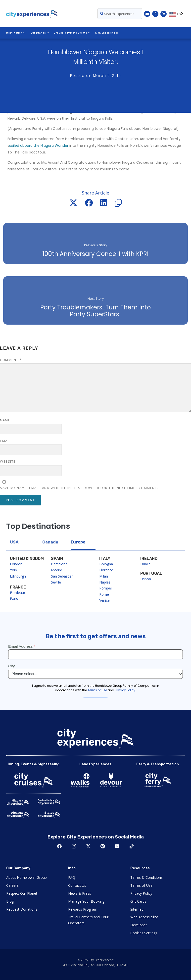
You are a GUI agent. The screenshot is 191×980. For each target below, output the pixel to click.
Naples (105, 582)
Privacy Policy (141, 893)
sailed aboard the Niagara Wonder (39, 146)
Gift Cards (138, 901)
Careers (12, 885)
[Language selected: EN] (177, 14)
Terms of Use (141, 885)
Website (8, 461)
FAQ (72, 877)
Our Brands (40, 33)
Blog (10, 901)
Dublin (145, 564)
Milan (104, 576)
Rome (104, 594)
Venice (104, 600)
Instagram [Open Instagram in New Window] (74, 846)
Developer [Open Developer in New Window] (139, 925)
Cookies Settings (144, 933)
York (14, 570)
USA (14, 542)
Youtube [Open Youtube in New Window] (117, 846)
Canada (50, 542)
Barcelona (59, 564)
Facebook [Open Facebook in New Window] (59, 846)
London (16, 564)
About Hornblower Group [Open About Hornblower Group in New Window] (26, 877)
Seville (56, 582)
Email (5, 441)
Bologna (106, 564)
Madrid (57, 570)
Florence (106, 570)
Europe (78, 542)
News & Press (80, 893)
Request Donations (22, 909)
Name (5, 420)
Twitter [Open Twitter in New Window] (88, 846)
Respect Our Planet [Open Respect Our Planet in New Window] (22, 893)
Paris (14, 599)
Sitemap (137, 909)
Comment (11, 360)
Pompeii (106, 588)
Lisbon (146, 579)
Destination (16, 33)
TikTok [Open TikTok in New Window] (132, 846)
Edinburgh (18, 576)
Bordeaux (18, 593)
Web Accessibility (144, 917)
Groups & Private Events (72, 33)
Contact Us (77, 885)
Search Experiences (117, 14)
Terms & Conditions (146, 877)
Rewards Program (83, 909)
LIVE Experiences (107, 33)
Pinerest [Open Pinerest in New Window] (103, 846)
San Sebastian (62, 576)
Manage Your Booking (86, 901)
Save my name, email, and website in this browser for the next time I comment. (79, 488)
